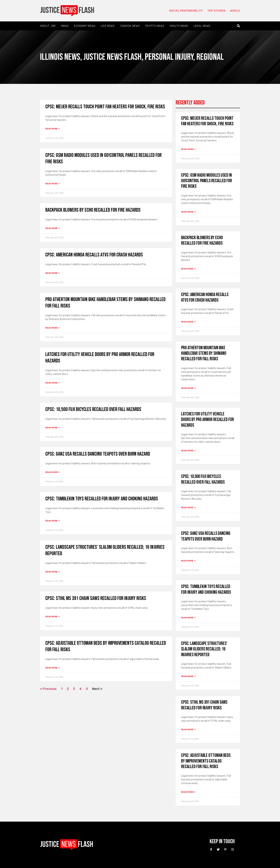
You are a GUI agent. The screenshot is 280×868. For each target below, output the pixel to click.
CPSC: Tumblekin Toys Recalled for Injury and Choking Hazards (102, 499)
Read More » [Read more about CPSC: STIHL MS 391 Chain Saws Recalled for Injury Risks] (53, 617)
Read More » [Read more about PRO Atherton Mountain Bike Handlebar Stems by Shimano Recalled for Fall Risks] (53, 328)
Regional (210, 57)
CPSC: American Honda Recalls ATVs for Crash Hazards (94, 255)
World (235, 11)
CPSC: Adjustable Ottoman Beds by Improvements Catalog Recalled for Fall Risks (206, 761)
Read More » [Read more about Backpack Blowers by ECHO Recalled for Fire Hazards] (53, 228)
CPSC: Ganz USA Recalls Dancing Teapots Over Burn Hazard (98, 454)
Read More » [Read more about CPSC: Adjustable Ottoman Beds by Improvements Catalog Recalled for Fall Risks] (53, 668)
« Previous (48, 689)
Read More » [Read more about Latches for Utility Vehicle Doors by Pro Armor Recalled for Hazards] (53, 383)
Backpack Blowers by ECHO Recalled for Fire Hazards (93, 210)
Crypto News (155, 26)
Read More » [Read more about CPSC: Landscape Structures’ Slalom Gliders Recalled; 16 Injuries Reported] (53, 572)
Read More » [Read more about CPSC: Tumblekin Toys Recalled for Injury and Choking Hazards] (53, 521)
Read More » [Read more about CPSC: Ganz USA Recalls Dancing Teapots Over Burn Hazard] (53, 472)
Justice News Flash (112, 57)
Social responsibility (186, 11)
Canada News (130, 26)
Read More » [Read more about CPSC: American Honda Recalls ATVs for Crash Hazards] (53, 273)
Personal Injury (169, 57)
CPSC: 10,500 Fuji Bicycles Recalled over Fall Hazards (93, 409)
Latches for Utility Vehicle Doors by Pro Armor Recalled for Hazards (207, 420)
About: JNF (48, 26)
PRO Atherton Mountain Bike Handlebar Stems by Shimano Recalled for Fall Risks (204, 353)
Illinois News (60, 57)
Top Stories (217, 11)
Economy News (85, 26)
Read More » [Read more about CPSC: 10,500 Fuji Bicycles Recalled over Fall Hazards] (53, 428)
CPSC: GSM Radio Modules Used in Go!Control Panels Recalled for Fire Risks (207, 181)
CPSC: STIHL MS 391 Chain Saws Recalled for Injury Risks (96, 598)
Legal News (202, 26)
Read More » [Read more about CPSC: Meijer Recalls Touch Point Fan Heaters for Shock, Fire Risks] (53, 129)
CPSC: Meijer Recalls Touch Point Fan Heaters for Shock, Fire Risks (105, 107)
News (65, 26)
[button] (238, 26)
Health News (179, 26)
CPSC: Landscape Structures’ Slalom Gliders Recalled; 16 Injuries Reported (204, 649)
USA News (108, 26)
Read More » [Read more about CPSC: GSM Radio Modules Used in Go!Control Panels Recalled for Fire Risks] (53, 184)
